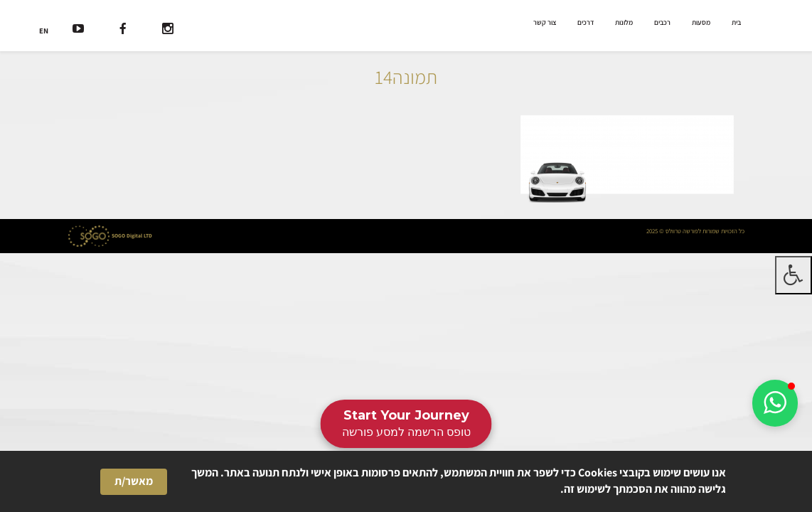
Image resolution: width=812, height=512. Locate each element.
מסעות (701, 22)
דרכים (586, 22)
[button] (775, 403)
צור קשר (545, 22)
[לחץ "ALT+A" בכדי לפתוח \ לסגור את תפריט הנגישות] (794, 275)
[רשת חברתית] (168, 30)
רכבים (662, 22)
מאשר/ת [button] (134, 481)
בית (736, 22)
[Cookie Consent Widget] (406, 481)
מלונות (624, 22)
